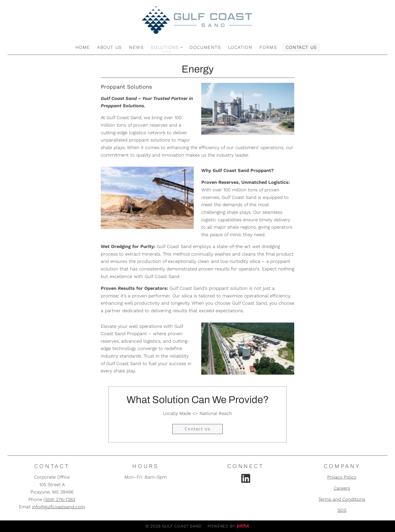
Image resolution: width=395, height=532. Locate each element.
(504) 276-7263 (59, 499)
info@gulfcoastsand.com (58, 507)
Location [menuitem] (240, 47)
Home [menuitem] (83, 47)
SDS (342, 510)
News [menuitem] (136, 47)
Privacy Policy (342, 477)
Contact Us (197, 429)
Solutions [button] (167, 47)
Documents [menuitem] (205, 47)
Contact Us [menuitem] (301, 47)
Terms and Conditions (342, 499)
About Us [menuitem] (109, 47)
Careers (342, 488)
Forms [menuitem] (268, 47)
